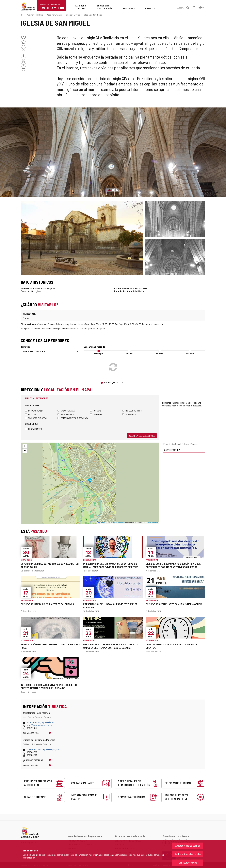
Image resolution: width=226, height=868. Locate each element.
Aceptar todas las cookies (188, 846)
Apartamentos (66, 414)
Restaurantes (33, 429)
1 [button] (109, 190)
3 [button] (117, 190)
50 (160, 353)
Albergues (129, 414)
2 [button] (113, 190)
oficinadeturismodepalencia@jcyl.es (43, 749)
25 (129, 353)
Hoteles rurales (132, 411)
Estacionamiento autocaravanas (74, 418)
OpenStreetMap (119, 523)
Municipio (99, 353)
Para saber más (31, 733)
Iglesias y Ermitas (73, 15)
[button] (201, 7)
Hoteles (31, 414)
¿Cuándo (33, 760)
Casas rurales (66, 411)
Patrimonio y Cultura (35, 15)
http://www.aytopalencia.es (39, 725)
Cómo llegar (170, 450)
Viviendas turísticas (36, 418)
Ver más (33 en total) (115, 382)
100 (190, 353)
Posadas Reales (34, 411)
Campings (96, 414)
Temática (26, 347)
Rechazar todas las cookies (188, 854)
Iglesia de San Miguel (93, 15)
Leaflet (102, 523)
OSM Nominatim (152, 523)
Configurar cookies (188, 863)
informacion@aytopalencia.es (40, 722)
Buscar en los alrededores (142, 436)
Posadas (96, 411)
